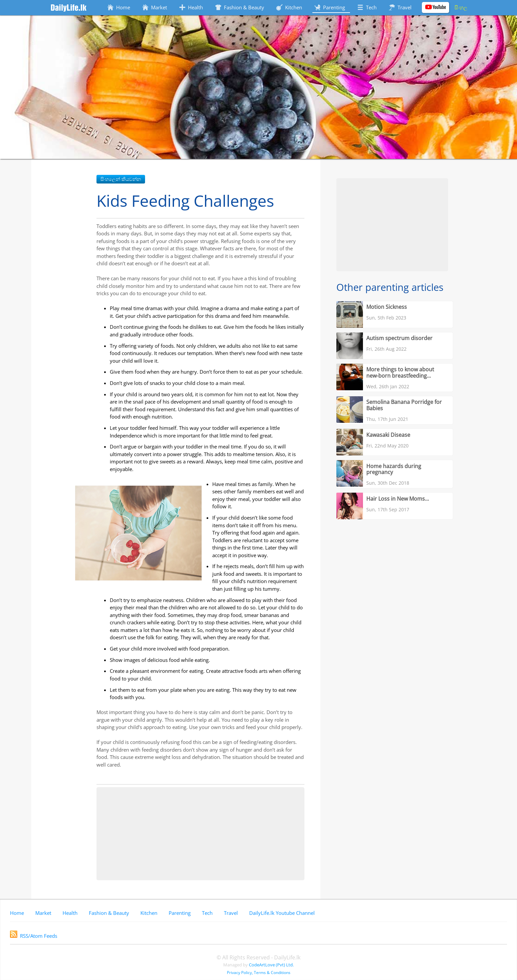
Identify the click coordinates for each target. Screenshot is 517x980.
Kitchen (149, 913)
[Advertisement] (200, 834)
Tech (207, 913)
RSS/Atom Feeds (34, 936)
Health (70, 913)
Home (17, 913)
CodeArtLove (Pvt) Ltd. (271, 965)
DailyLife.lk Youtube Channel (282, 913)
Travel (231, 913)
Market (43, 913)
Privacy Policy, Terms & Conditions (259, 973)
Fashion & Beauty (109, 913)
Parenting (180, 913)
